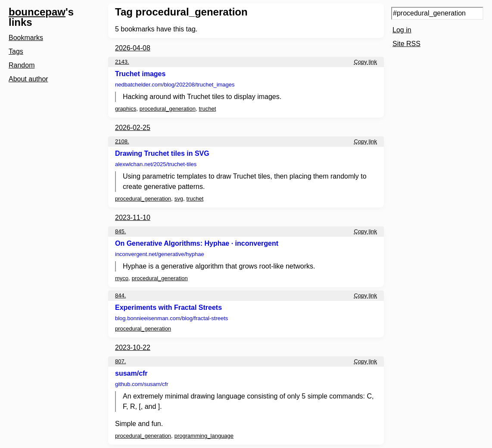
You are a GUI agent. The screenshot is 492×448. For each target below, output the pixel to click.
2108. (122, 141)
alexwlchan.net (156, 164)
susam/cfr (131, 373)
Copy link (366, 62)
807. (120, 361)
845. (120, 231)
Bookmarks (26, 38)
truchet (208, 109)
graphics (126, 109)
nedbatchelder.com (175, 85)
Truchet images (140, 74)
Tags (16, 51)
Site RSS (406, 44)
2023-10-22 (133, 348)
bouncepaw (37, 12)
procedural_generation (168, 109)
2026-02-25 (133, 128)
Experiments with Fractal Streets (168, 307)
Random (22, 65)
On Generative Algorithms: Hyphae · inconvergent (197, 243)
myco (122, 278)
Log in (402, 30)
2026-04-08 (133, 48)
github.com (142, 384)
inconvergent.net (160, 254)
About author (28, 79)
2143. (122, 62)
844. (120, 295)
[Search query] (437, 13)
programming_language (204, 436)
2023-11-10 (133, 218)
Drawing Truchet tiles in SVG (162, 153)
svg (179, 199)
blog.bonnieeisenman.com (171, 318)
